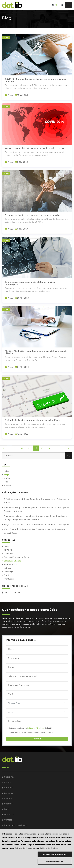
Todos (6, 471)
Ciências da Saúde (12, 561)
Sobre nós (9, 777)
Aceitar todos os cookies (55, 854)
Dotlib (7, 575)
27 (57, 448)
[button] (56, 5)
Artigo (7, 475)
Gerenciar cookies (55, 862)
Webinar (8, 485)
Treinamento (10, 554)
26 (49, 448)
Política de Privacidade (36, 728)
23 (29, 448)
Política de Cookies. (49, 848)
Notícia (7, 478)
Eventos (8, 799)
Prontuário (9, 579)
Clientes (8, 804)
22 (22, 448)
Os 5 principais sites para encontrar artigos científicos (32, 420)
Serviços (9, 793)
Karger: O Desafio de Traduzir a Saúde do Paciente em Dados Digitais (37, 525)
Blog (6, 809)
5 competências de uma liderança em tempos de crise (32, 215)
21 (15, 448)
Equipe (8, 783)
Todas (6, 547)
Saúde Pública (11, 565)
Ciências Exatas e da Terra (16, 557)
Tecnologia (9, 572)
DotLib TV (9, 815)
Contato (8, 820)
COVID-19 (8, 550)
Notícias (7, 568)
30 (69, 448)
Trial (6, 482)
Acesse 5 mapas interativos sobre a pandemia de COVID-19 (35, 148)
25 (42, 448)
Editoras (8, 788)
